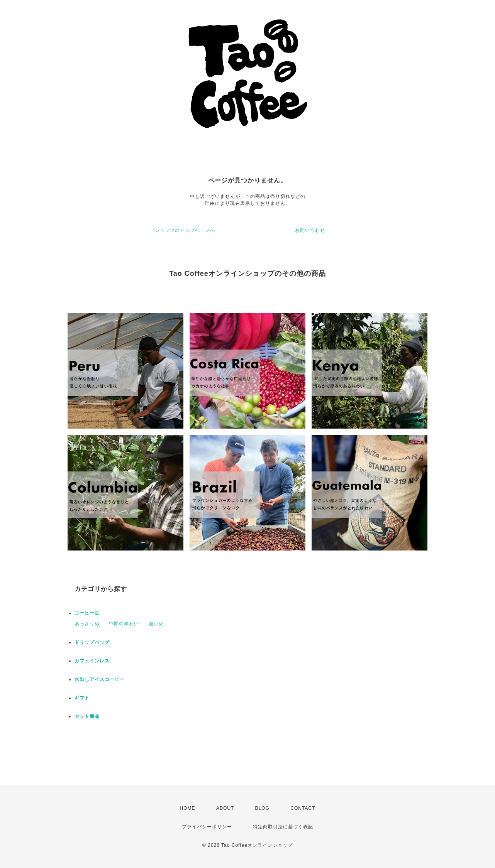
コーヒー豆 (87, 613)
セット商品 (87, 716)
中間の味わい (124, 624)
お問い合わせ (310, 230)
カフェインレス (92, 661)
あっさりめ (87, 624)
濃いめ (156, 624)
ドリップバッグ (92, 642)
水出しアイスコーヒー (100, 679)
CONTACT (303, 808)
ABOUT (225, 808)
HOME (188, 808)
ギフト (82, 698)
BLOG (262, 808)
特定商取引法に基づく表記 (283, 827)
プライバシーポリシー (207, 827)
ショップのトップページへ (185, 230)
